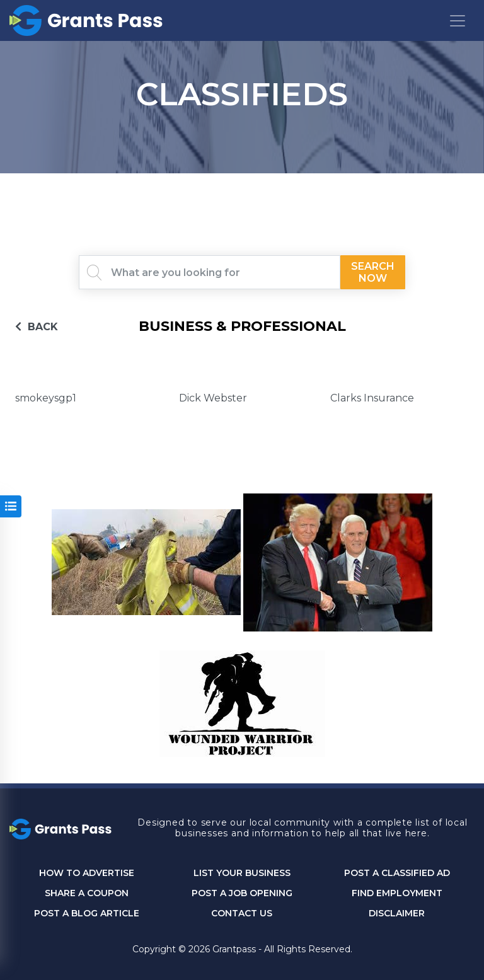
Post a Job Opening (242, 893)
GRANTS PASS (242, 189)
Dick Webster (213, 398)
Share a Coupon (87, 893)
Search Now (373, 272)
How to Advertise (87, 873)
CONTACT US (242, 914)
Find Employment (397, 893)
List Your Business (242, 873)
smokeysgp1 (46, 398)
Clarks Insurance (372, 398)
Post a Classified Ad (397, 873)
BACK (37, 327)
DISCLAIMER (397, 914)
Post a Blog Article (87, 914)
